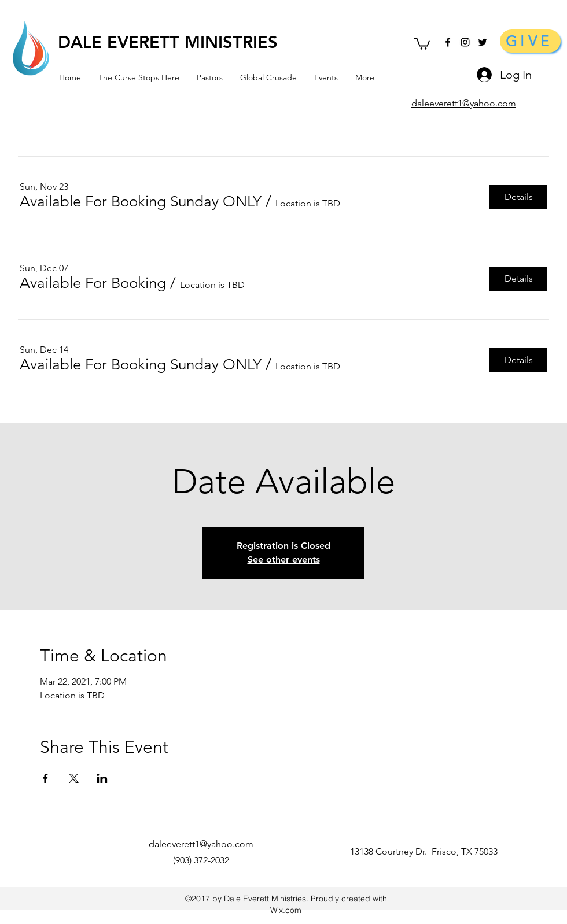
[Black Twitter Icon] (483, 42)
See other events (284, 559)
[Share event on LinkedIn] (102, 778)
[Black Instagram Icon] (465, 42)
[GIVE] (530, 41)
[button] (422, 43)
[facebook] (448, 42)
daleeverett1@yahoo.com (201, 844)
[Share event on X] (74, 778)
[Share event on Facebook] (45, 778)
